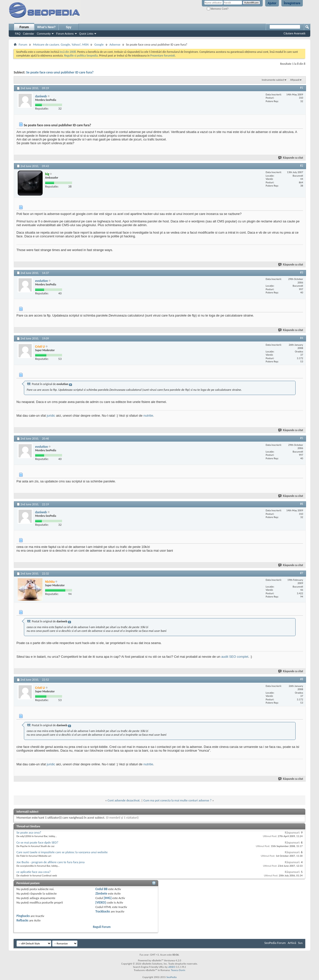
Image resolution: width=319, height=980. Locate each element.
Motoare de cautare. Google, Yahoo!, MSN (61, 44)
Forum (24, 27)
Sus (300, 943)
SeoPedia (172, 977)
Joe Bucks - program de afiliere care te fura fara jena (50, 862)
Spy (69, 27)
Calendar (29, 34)
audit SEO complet (235, 657)
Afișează (295, 80)
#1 (302, 88)
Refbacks (22, 920)
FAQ (18, 34)
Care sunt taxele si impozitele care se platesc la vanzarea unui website (62, 852)
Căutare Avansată (294, 33)
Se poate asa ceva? (29, 832)
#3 (302, 272)
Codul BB (102, 889)
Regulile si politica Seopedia (81, 56)
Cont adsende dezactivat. (124, 800)
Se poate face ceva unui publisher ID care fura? (60, 72)
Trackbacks (103, 911)
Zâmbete (101, 893)
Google (99, 44)
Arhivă (292, 943)
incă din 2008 (68, 52)
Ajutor (272, 3)
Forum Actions (65, 34)
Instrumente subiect (273, 80)
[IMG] (108, 898)
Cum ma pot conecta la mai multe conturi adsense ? (177, 800)
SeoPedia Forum (275, 943)
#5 (302, 438)
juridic (51, 416)
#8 (302, 679)
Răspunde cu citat (291, 158)
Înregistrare (292, 3)
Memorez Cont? (218, 9)
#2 (302, 166)
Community (44, 34)
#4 (302, 338)
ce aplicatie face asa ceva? (34, 872)
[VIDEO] (101, 902)
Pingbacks (23, 916)
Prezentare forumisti (163, 56)
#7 (302, 573)
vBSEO (172, 967)
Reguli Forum (102, 927)
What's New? (46, 27)
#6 (302, 504)
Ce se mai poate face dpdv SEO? (37, 842)
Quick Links (86, 34)
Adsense (115, 44)
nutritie (148, 416)
